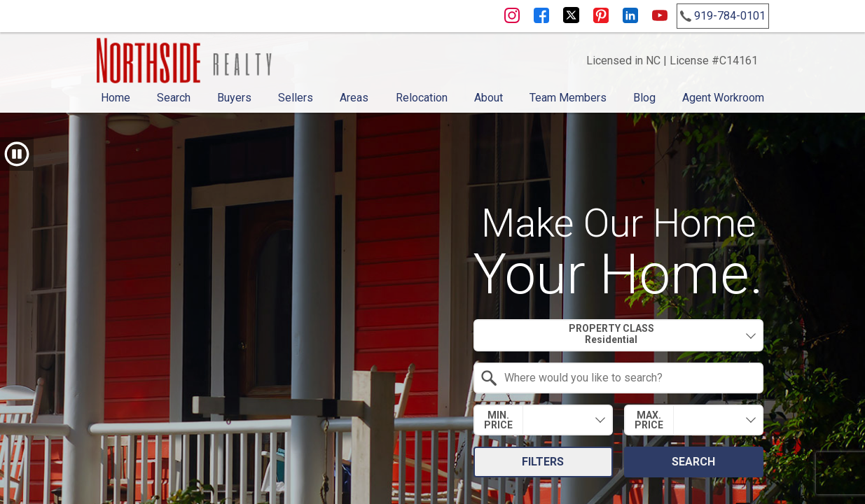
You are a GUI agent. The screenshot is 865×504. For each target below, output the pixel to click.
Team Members (568, 98)
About (489, 98)
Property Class (611, 334)
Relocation (422, 98)
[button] (17, 154)
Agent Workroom (723, 98)
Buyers (234, 98)
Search (174, 98)
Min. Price (498, 420)
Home (116, 98)
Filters (543, 462)
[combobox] (618, 335)
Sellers (296, 98)
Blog (644, 98)
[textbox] (627, 378)
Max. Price (649, 420)
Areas (354, 98)
